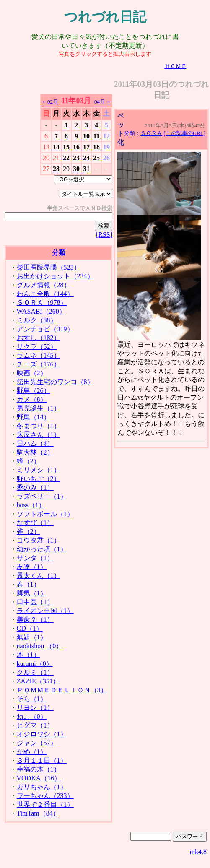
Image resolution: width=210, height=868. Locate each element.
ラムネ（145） (39, 355)
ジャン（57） (37, 743)
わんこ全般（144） (45, 294)
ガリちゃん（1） (42, 787)
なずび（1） (35, 523)
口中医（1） (35, 602)
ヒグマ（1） (35, 725)
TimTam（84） (38, 813)
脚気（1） (32, 593)
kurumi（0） (35, 664)
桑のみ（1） (35, 487)
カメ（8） (32, 399)
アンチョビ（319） (45, 329)
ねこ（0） (32, 716)
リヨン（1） (35, 708)
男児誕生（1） (39, 408)
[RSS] (104, 235)
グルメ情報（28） (44, 285)
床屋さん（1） (39, 435)
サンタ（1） (35, 558)
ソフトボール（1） (45, 514)
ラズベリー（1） (42, 496)
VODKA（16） (39, 778)
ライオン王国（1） (45, 611)
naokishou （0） (40, 646)
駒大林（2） (35, 452)
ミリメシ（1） (39, 470)
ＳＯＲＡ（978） (42, 303)
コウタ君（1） (39, 540)
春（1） (29, 584)
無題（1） (32, 637)
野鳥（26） (34, 391)
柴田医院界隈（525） (49, 267)
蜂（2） (29, 461)
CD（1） (30, 628)
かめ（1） (32, 752)
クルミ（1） (35, 672)
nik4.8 (198, 852)
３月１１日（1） (42, 760)
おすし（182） (39, 338)
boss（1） (31, 505)
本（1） (29, 655)
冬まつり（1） (39, 426)
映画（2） (32, 373)
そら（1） (32, 699)
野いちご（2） (39, 479)
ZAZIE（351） (38, 681)
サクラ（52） (37, 347)
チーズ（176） (39, 364)
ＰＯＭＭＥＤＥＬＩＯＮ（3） (62, 690)
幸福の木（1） (39, 769)
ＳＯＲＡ (151, 133)
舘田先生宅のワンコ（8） (55, 382)
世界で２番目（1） (45, 804)
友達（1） (32, 567)
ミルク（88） (37, 320)
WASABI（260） (41, 311)
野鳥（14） (34, 417)
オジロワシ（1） (42, 734)
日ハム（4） (35, 443)
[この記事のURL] (184, 133)
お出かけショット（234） (55, 276)
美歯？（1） (35, 620)
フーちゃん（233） (45, 796)
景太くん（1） (39, 576)
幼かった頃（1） (42, 549)
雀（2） (29, 531)
